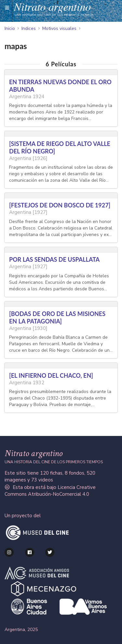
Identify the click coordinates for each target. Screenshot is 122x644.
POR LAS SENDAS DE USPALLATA (54, 259)
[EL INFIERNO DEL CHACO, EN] (51, 375)
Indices (29, 29)
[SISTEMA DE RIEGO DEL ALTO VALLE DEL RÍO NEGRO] (60, 147)
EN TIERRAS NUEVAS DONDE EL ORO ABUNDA (60, 86)
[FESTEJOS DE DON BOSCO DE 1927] (60, 205)
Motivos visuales (59, 29)
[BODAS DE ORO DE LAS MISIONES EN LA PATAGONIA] (57, 317)
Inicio (10, 29)
